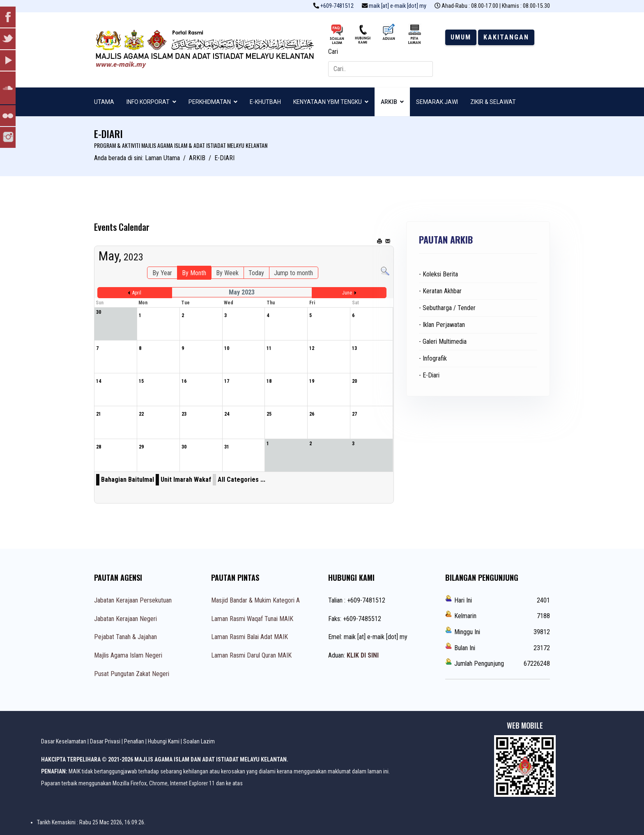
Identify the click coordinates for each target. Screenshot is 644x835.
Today (256, 273)
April (137, 293)
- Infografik (433, 358)
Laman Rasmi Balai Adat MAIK (250, 637)
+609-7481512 (337, 6)
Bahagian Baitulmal (128, 480)
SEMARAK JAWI (437, 102)
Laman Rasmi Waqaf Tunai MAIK (252, 619)
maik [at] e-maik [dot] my (398, 6)
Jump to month (293, 273)
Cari (333, 52)
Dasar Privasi (105, 741)
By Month (194, 273)
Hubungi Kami (164, 741)
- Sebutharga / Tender (447, 308)
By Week (227, 273)
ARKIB (389, 102)
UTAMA (104, 102)
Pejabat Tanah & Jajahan (125, 637)
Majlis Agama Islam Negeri (128, 655)
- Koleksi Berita (438, 274)
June (347, 293)
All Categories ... (241, 480)
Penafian (134, 741)
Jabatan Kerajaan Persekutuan (133, 600)
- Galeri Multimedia (443, 342)
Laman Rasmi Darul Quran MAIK (251, 655)
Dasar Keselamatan (64, 741)
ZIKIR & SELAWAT (493, 102)
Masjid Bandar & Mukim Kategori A (255, 600)
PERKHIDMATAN (210, 102)
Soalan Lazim (199, 741)
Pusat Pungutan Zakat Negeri (132, 674)
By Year (162, 273)
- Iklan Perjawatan (442, 325)
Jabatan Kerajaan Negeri (125, 619)
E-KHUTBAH (265, 102)
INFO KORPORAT (148, 102)
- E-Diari (429, 375)
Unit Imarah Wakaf (186, 480)
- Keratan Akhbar (440, 291)
